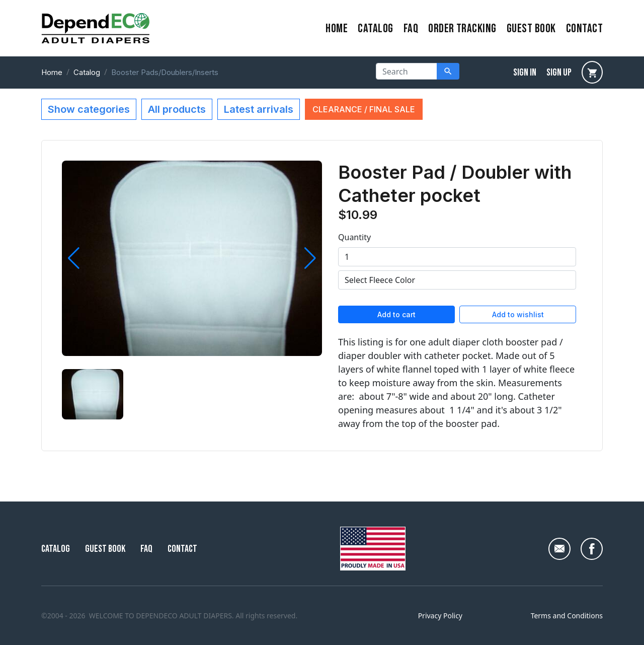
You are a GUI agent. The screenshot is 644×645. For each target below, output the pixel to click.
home (337, 28)
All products (177, 109)
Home (52, 72)
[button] (74, 258)
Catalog (375, 28)
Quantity (354, 237)
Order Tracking (462, 28)
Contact (182, 549)
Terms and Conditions (567, 616)
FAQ (411, 28)
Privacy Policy (440, 616)
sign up (559, 73)
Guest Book (531, 28)
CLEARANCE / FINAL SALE (364, 109)
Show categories (89, 109)
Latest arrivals (259, 109)
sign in (525, 73)
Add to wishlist (518, 314)
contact (584, 28)
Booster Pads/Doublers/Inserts (165, 72)
